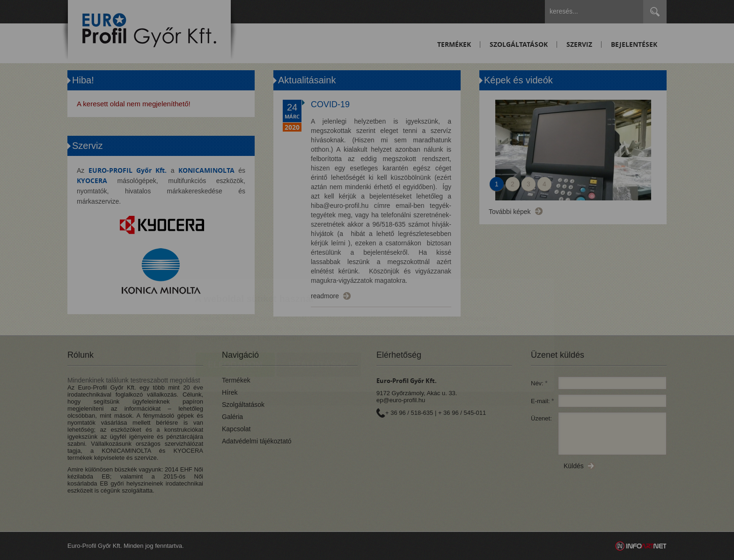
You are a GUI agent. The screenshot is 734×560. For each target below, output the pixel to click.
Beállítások (319, 309)
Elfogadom (235, 309)
